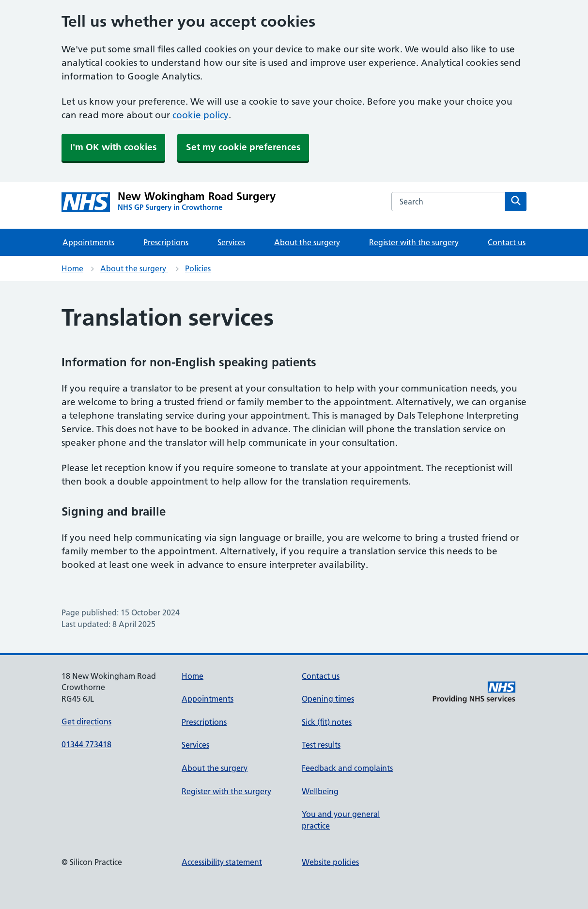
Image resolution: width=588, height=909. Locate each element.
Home (72, 268)
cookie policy (201, 115)
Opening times (328, 699)
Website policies (330, 862)
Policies (198, 268)
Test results (321, 745)
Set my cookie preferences (243, 147)
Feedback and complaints (347, 768)
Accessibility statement (222, 862)
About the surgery (307, 242)
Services (231, 242)
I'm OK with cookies (113, 147)
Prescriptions (166, 242)
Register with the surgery (414, 242)
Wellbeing (320, 791)
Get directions (86, 721)
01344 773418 (86, 744)
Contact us (507, 242)
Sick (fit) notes (327, 722)
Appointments (88, 242)
